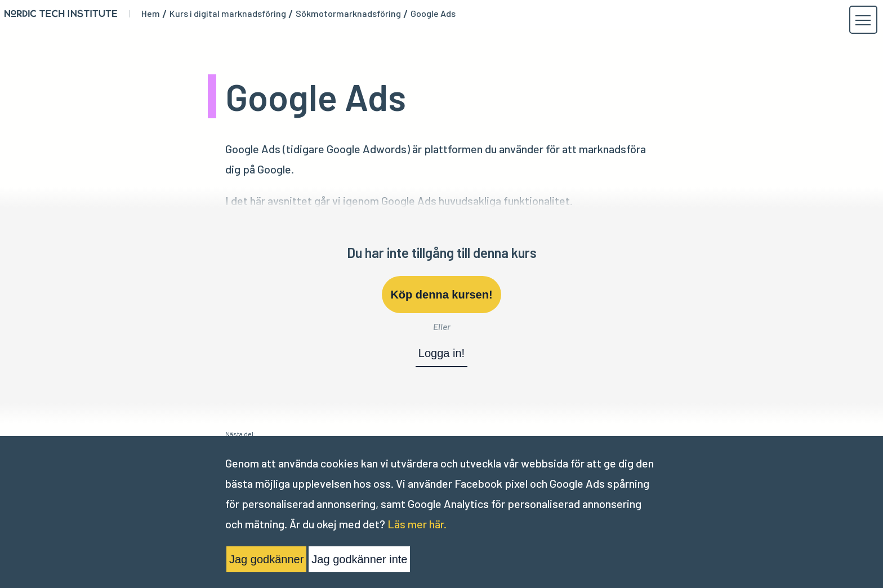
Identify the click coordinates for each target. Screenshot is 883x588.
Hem (151, 14)
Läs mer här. (417, 524)
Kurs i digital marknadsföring (228, 14)
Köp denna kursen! (441, 295)
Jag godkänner (266, 559)
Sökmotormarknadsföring (348, 14)
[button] (863, 20)
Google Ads (433, 14)
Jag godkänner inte (359, 559)
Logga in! (441, 353)
